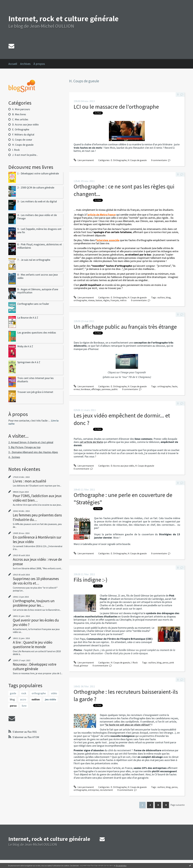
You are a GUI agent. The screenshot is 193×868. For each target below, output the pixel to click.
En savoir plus (121, 866)
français (115, 300)
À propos (39, 64)
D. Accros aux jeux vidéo (25, 124)
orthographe (39, 693)
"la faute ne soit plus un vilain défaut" (128, 725)
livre (24, 706)
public (115, 389)
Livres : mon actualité (30, 481)
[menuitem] (14, 64)
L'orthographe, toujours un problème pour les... (34, 603)
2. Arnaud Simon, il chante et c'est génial (31, 442)
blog (12, 699)
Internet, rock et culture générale (63, 19)
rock (24, 693)
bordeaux (86, 389)
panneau (106, 389)
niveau (91, 300)
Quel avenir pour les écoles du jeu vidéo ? (36, 622)
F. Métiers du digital (23, 134)
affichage (96, 389)
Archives (25, 64)
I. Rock (16, 150)
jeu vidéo (50, 699)
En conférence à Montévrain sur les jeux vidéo (37, 539)
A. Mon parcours (21, 109)
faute (175, 386)
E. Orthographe (21, 129)
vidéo (54, 693)
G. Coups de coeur (22, 140)
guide (13, 693)
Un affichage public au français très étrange (125, 327)
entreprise (93, 790)
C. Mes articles (20, 119)
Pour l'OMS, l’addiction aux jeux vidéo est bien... (37, 498)
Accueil (13, 64)
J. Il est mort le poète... (25, 155)
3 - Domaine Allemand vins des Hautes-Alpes (33, 452)
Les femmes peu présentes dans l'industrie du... (37, 517)
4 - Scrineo (14, 457)
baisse (99, 300)
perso (13, 706)
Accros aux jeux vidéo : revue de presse (37, 562)
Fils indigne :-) (91, 580)
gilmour (84, 665)
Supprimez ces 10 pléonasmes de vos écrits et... (36, 581)
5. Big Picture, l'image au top (24, 447)
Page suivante (178, 805)
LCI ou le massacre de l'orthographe (116, 107)
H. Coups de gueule (23, 145)
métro (123, 300)
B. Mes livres (19, 114)
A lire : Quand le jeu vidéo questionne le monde (33, 645)
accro (23, 699)
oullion (36, 699)
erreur (77, 389)
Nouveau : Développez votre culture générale (35, 667)
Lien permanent (84, 160)
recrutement (106, 790)
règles (106, 300)
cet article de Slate (91, 442)
